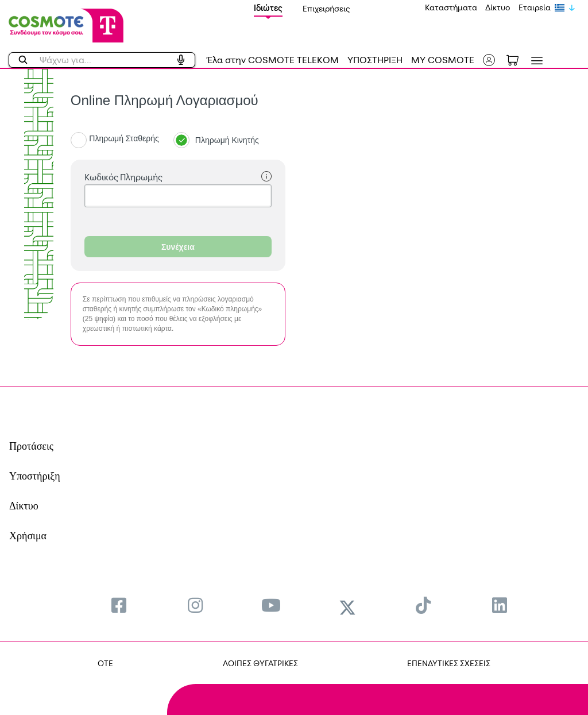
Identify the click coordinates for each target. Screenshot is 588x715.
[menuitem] (119, 605)
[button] (489, 60)
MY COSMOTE (443, 60)
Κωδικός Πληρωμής (178, 177)
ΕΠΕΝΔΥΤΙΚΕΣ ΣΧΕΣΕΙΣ (449, 663)
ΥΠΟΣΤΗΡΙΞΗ (375, 60)
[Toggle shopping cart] (519, 59)
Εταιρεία (535, 7)
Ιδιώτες (268, 8)
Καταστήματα (451, 7)
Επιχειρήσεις (326, 8)
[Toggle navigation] (535, 61)
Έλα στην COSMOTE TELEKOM (273, 60)
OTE (105, 663)
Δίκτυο (498, 7)
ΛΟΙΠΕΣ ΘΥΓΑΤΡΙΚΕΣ (260, 663)
